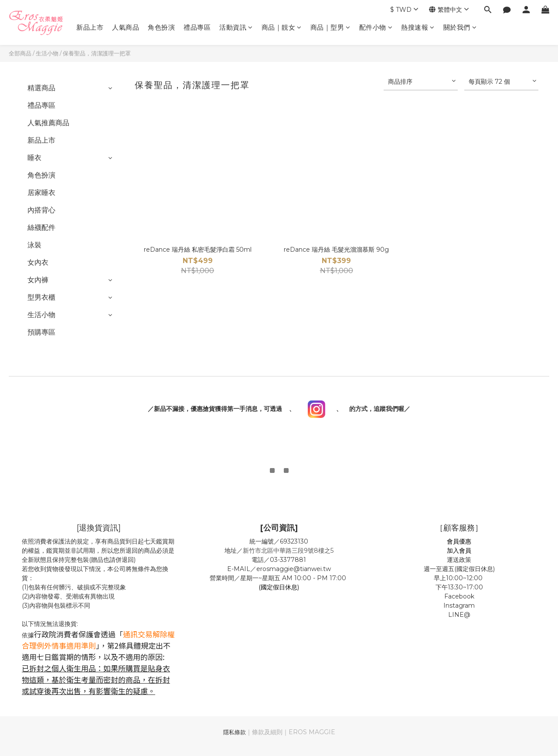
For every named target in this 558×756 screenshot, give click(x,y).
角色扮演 (161, 27)
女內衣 (38, 262)
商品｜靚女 (282, 27)
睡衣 (34, 158)
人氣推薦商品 (48, 123)
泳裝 (34, 245)
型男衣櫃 (41, 297)
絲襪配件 (41, 227)
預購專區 (41, 332)
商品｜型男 (330, 27)
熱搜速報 (418, 27)
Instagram (459, 605)
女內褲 (38, 280)
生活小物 (47, 53)
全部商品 (20, 53)
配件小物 (376, 27)
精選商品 (41, 88)
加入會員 (459, 551)
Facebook (459, 596)
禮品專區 (197, 27)
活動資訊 (236, 27)
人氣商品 (126, 27)
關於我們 (460, 27)
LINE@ (459, 615)
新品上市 (90, 27)
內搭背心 (41, 210)
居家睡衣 (41, 193)
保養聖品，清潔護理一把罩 (97, 53)
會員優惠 (459, 541)
